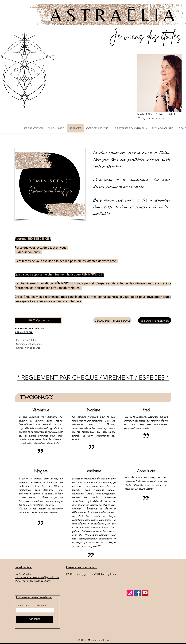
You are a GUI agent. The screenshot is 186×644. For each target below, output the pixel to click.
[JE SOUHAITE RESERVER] (155, 320)
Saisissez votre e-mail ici (31, 605)
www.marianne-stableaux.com (33, 581)
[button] (38, 320)
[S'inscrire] (35, 619)
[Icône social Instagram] (130, 593)
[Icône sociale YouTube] (145, 593)
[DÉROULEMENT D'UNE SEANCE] (112, 320)
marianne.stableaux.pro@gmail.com (37, 578)
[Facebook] (138, 593)
